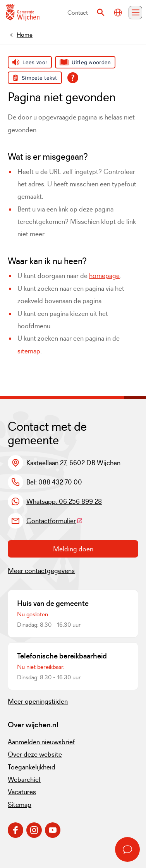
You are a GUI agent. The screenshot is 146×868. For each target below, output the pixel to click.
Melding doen (73, 549)
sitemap (29, 351)
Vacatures (22, 792)
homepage (104, 276)
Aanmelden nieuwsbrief (41, 742)
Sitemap (20, 805)
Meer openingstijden (38, 701)
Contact (78, 13)
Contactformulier (55, 521)
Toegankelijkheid (32, 767)
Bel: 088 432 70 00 (54, 482)
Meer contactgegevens (41, 571)
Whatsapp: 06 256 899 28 (64, 501)
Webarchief (24, 779)
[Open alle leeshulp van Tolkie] (73, 78)
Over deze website (35, 754)
